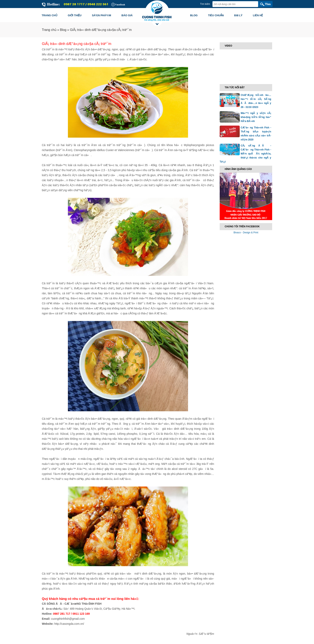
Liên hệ (258, 15)
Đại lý (238, 15)
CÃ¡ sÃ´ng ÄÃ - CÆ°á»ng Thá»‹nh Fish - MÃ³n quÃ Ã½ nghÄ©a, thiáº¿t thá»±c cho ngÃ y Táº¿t (245, 154)
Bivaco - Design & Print (246, 233)
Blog (194, 15)
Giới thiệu (75, 15)
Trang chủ (50, 15)
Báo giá (127, 15)
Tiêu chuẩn (216, 15)
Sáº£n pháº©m (102, 15)
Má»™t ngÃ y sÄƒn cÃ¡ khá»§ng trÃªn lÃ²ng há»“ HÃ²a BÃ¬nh (256, 117)
